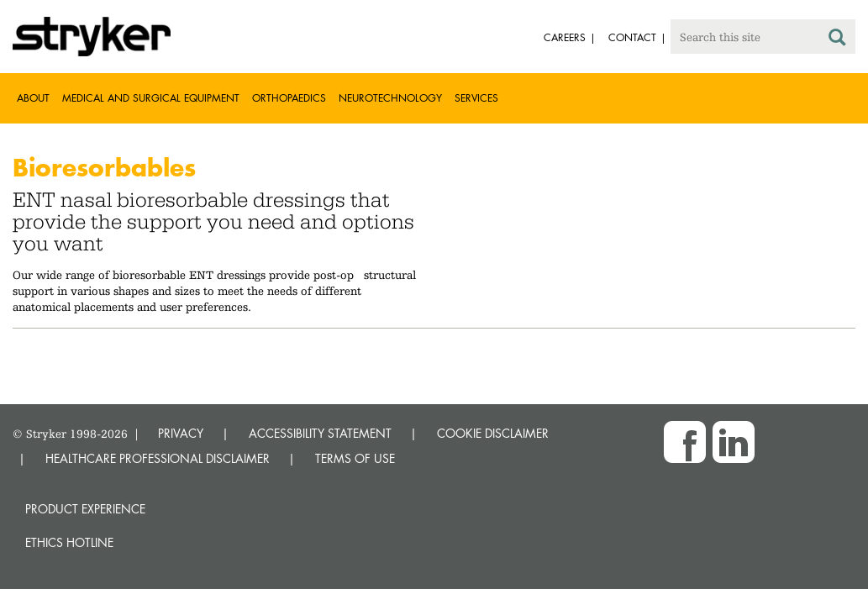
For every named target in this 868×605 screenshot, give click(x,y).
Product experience (85, 509)
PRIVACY (181, 433)
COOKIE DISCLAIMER (493, 433)
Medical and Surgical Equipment (151, 98)
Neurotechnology (390, 98)
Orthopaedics (289, 98)
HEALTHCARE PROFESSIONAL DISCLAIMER (158, 458)
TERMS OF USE (355, 458)
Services (476, 98)
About (33, 98)
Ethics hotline (69, 542)
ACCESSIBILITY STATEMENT (320, 433)
